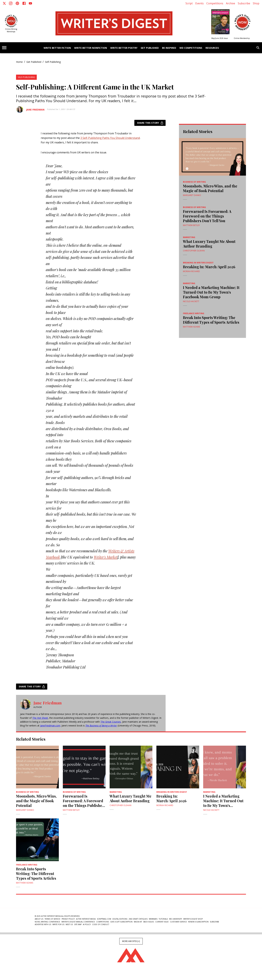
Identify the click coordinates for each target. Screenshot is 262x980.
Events (200, 3)
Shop (256, 3)
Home (19, 62)
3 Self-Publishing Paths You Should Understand (110, 138)
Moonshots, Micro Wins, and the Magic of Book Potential (210, 188)
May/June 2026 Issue (220, 38)
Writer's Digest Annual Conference (78, 922)
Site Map (78, 924)
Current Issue (162, 922)
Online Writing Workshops (11, 30)
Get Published (150, 48)
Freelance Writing (194, 313)
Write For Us (58, 924)
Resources (212, 48)
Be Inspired (169, 48)
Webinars (153, 919)
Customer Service (178, 922)
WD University (176, 919)
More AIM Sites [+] (131, 941)
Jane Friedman (35, 110)
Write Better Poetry (124, 48)
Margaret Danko (192, 195)
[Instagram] (11, 3)
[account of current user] (4, 48)
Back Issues (149, 922)
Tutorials (163, 919)
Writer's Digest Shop (193, 919)
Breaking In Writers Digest (198, 263)
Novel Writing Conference (47, 922)
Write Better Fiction (57, 48)
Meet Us (69, 924)
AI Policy (87, 924)
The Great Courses (111, 722)
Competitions (215, 3)
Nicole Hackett (191, 301)
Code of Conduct (101, 924)
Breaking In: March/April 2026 (209, 267)
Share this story (150, 123)
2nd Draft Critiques (138, 919)
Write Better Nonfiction (91, 48)
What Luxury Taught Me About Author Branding (209, 244)
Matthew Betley (191, 225)
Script (189, 3)
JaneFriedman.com (50, 726)
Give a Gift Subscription (121, 922)
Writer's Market (106, 557)
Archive (231, 3)
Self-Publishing (53, 62)
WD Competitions (191, 48)
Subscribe (244, 3)
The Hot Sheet (40, 718)
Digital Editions (120, 919)
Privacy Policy (68, 919)
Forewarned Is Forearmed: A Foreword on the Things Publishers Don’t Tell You (207, 216)
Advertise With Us (43, 924)
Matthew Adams (191, 327)
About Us (39, 919)
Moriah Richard (191, 271)
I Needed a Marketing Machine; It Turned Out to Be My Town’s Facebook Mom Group (211, 292)
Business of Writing (194, 182)
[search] (258, 48)
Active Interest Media (86, 919)
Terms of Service (52, 919)
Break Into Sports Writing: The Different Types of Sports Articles (211, 320)
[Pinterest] (17, 3)
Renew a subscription (198, 922)
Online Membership (242, 38)
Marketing (189, 237)
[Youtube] (30, 3)
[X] (4, 3)
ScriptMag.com (104, 919)
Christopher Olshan (194, 251)
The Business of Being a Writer (101, 726)
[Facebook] (24, 3)
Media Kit (138, 922)
